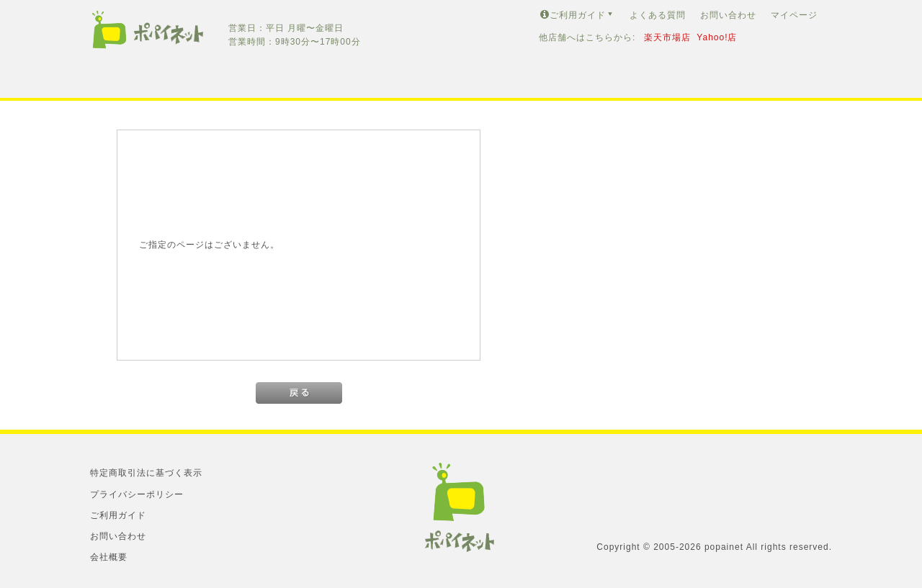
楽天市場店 (667, 37)
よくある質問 (658, 15)
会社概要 (109, 557)
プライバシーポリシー (137, 494)
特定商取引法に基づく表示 (146, 473)
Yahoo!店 (717, 37)
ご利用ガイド (578, 15)
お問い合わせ (728, 15)
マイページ (794, 15)
